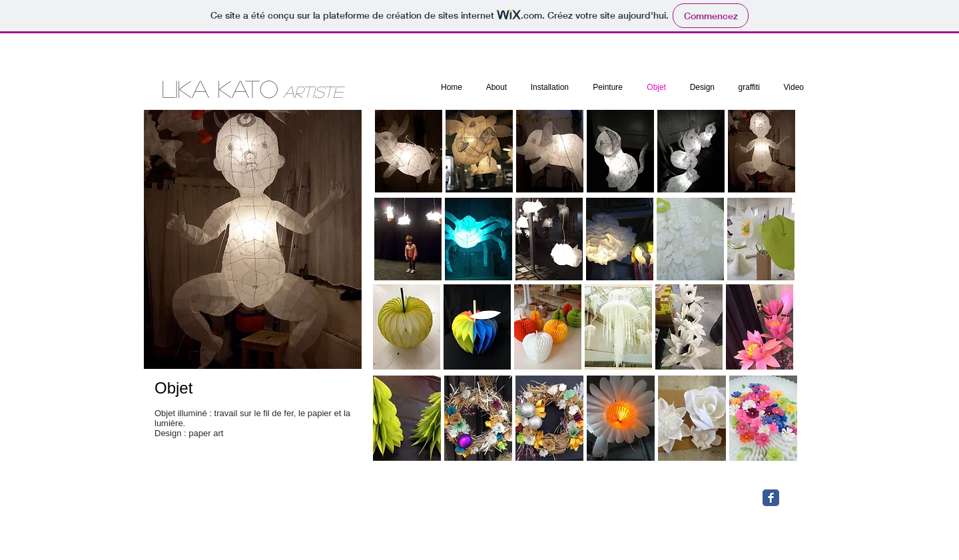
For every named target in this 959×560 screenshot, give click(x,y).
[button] (479, 151)
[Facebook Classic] (771, 498)
